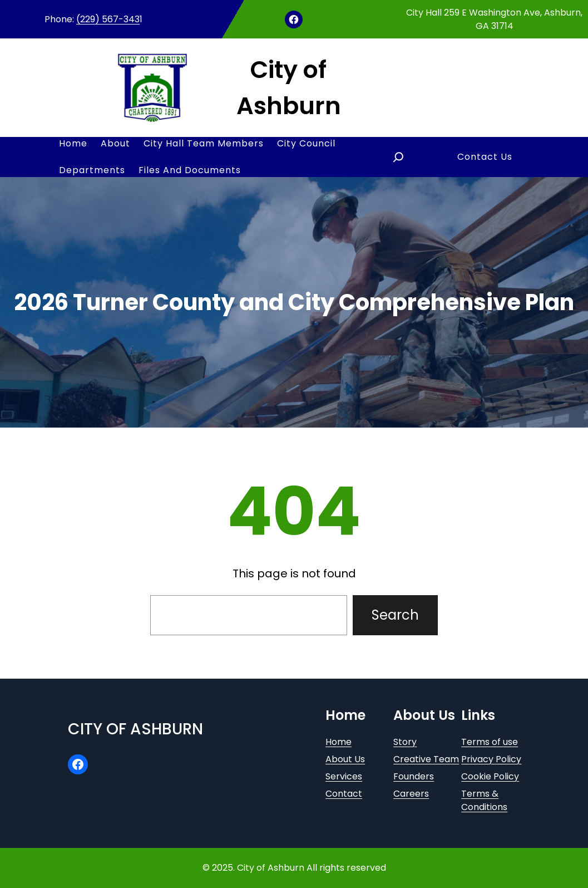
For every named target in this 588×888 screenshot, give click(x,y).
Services (344, 776)
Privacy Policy (491, 759)
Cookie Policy (490, 776)
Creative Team (426, 759)
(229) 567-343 (108, 19)
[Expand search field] (398, 157)
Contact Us (485, 157)
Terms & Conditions (484, 800)
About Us (345, 759)
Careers (411, 794)
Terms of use (490, 742)
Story (405, 742)
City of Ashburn (135, 729)
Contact (344, 794)
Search (395, 615)
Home (339, 742)
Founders (414, 776)
